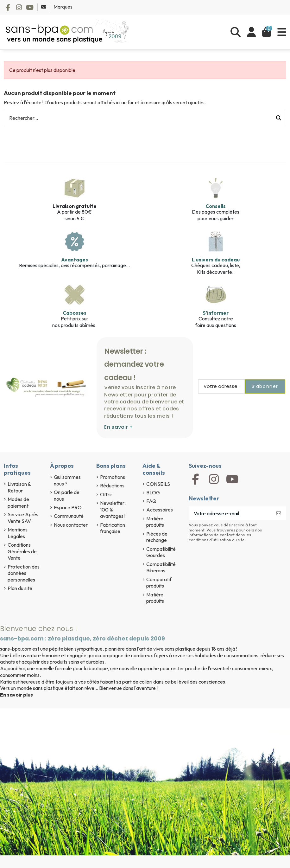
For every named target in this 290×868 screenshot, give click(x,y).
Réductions (112, 485)
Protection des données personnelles (24, 573)
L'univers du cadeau (216, 260)
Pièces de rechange (157, 537)
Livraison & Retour (19, 487)
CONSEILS (158, 484)
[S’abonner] (279, 513)
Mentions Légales (18, 533)
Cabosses (75, 313)
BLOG (153, 492)
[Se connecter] (251, 32)
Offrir (106, 494)
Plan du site (20, 588)
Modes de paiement (18, 502)
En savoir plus (16, 695)
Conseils (216, 206)
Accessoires (160, 510)
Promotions (113, 477)
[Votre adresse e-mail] (230, 513)
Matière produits (155, 522)
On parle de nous (67, 495)
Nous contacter (71, 525)
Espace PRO (68, 507)
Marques (63, 7)
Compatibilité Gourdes (161, 552)
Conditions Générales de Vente (22, 551)
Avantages (75, 260)
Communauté (69, 516)
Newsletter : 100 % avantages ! (113, 510)
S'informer (216, 313)
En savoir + (119, 427)
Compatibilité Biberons (161, 567)
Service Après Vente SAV (23, 518)
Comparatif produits (159, 583)
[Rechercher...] (279, 118)
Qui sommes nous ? (67, 480)
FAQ (151, 501)
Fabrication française (113, 528)
